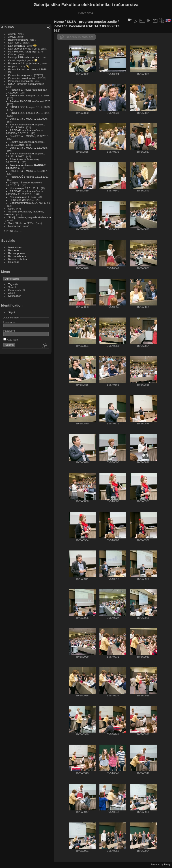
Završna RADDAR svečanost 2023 (30, 101)
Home (59, 22)
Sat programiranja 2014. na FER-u (30, 203)
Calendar (14, 262)
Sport (11, 209)
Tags (11, 284)
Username (9, 322)
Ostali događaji (17, 60)
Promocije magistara (20, 75)
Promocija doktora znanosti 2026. (28, 69)
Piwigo (168, 864)
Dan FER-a (15, 43)
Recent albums (17, 256)
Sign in (12, 312)
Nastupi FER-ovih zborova (24, 57)
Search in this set (80, 37)
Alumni (12, 34)
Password (9, 331)
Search (12, 287)
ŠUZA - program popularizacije (26, 84)
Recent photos (17, 253)
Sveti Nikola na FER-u (21, 223)
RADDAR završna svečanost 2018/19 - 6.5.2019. (25, 132)
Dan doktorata (17, 46)
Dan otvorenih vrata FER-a (24, 49)
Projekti (13, 66)
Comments (15, 290)
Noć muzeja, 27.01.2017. (25, 188)
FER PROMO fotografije (22, 51)
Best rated (14, 250)
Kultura (12, 54)
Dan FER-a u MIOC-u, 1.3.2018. (29, 148)
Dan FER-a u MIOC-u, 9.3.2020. (29, 119)
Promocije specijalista (21, 81)
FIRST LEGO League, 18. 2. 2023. (30, 107)
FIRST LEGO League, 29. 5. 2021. (30, 113)
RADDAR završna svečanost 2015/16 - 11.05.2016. (25, 193)
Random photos (18, 259)
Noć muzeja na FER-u (23, 197)
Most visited (15, 247)
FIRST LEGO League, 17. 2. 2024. (30, 95)
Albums (7, 27)
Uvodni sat (15, 226)
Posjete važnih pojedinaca (24, 63)
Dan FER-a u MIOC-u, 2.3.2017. (29, 171)
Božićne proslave (18, 40)
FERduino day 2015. (22, 200)
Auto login (11, 340)
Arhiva (12, 37)
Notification (15, 296)
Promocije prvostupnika (22, 78)
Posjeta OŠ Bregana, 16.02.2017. (30, 177)
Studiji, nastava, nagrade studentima (30, 217)
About (12, 293)
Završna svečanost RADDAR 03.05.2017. (87, 26)
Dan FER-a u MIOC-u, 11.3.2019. (29, 136)
